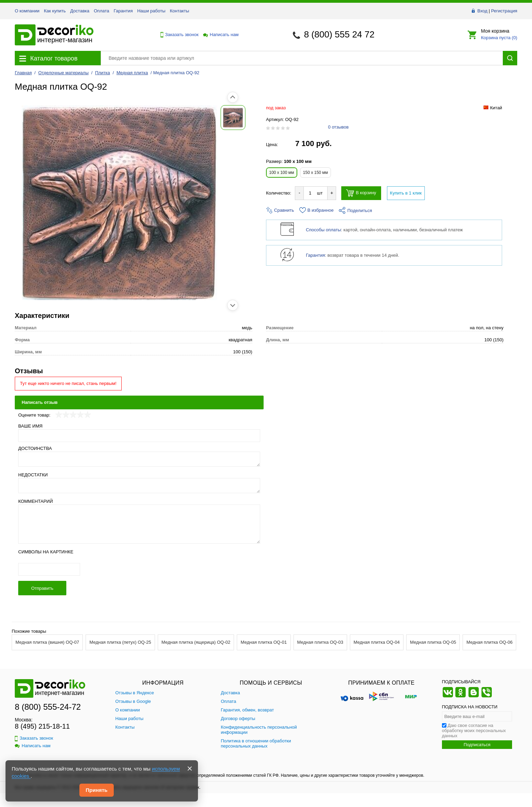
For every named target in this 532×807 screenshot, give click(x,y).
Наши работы (151, 11)
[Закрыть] (190, 769)
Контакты (179, 11)
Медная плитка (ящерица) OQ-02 (196, 642)
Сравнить (280, 210)
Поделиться (356, 211)
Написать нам (220, 35)
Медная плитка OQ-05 (433, 642)
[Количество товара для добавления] (310, 193)
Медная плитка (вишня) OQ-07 (47, 642)
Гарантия (123, 11)
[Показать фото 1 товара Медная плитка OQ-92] (30, 118)
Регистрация (504, 11)
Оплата (102, 11)
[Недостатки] (139, 486)
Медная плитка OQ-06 (489, 642)
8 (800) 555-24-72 (48, 707)
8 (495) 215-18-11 (42, 726)
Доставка (80, 11)
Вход (482, 11)
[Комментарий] (139, 524)
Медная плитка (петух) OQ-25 (120, 642)
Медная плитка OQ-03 (320, 642)
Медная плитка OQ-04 (377, 642)
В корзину (361, 193)
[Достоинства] (139, 459)
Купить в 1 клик (406, 193)
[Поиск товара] (302, 58)
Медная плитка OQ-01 (264, 642)
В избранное (317, 210)
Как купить (55, 11)
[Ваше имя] (139, 436)
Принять (97, 790)
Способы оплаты (323, 230)
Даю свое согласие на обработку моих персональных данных (474, 731)
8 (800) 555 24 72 (339, 34)
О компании (27, 11)
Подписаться (477, 745)
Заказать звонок (178, 35)
